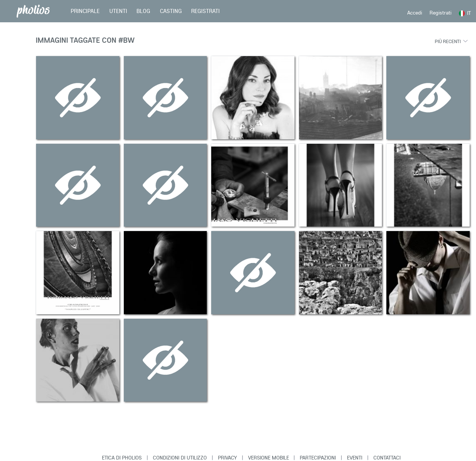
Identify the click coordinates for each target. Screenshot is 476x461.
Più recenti (448, 41)
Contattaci (387, 458)
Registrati (440, 13)
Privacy (227, 458)
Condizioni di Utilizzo (180, 458)
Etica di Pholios (122, 458)
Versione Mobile (268, 458)
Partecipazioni (318, 458)
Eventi (355, 458)
